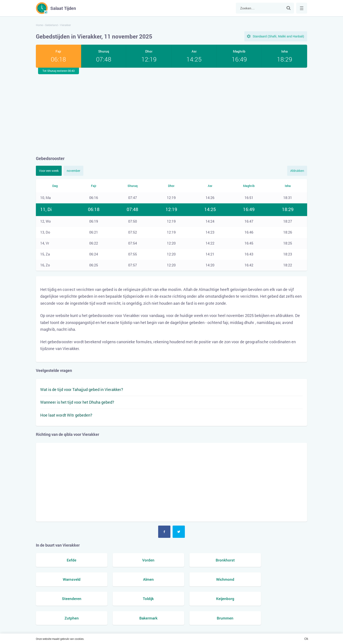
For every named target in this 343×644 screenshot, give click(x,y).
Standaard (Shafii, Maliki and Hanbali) (278, 36)
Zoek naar (289, 8)
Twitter (179, 532)
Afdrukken (297, 171)
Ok (306, 639)
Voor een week (49, 171)
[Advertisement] (171, 111)
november (73, 171)
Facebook (164, 532)
